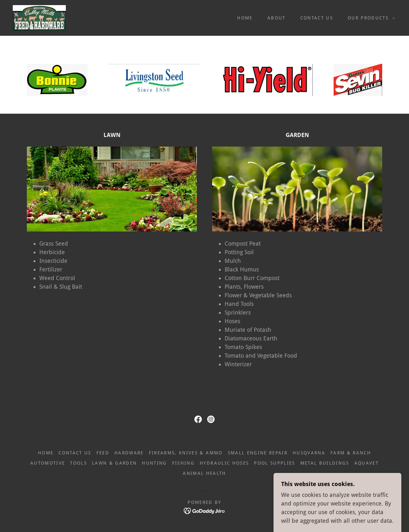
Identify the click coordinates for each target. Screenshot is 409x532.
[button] (370, 18)
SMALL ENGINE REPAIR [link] (258, 453)
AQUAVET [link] (367, 463)
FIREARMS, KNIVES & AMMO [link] (186, 453)
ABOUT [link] (277, 18)
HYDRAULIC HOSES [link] (224, 463)
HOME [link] (245, 18)
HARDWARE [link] (129, 453)
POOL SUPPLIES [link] (274, 463)
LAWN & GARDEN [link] (114, 463)
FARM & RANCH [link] (351, 453)
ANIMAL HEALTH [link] (204, 473)
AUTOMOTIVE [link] (48, 463)
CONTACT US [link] (317, 18)
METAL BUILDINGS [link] (325, 463)
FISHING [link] (183, 463)
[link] (39, 17)
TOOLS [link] (78, 463)
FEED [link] (103, 453)
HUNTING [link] (154, 463)
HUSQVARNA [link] (309, 453)
